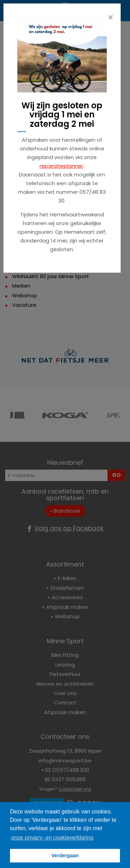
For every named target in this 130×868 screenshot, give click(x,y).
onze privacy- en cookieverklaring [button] (52, 838)
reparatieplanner (61, 166)
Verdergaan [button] (65, 855)
